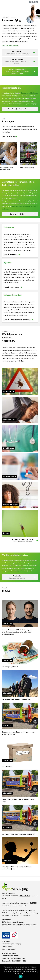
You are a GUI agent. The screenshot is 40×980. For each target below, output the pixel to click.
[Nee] (37, 972)
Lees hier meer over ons (10, 46)
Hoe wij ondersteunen (13, 287)
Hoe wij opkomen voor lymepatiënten (18, 320)
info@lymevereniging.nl (10, 956)
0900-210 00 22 (25, 896)
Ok (21, 977)
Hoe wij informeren (12, 254)
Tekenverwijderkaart (29, 93)
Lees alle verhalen (9, 136)
